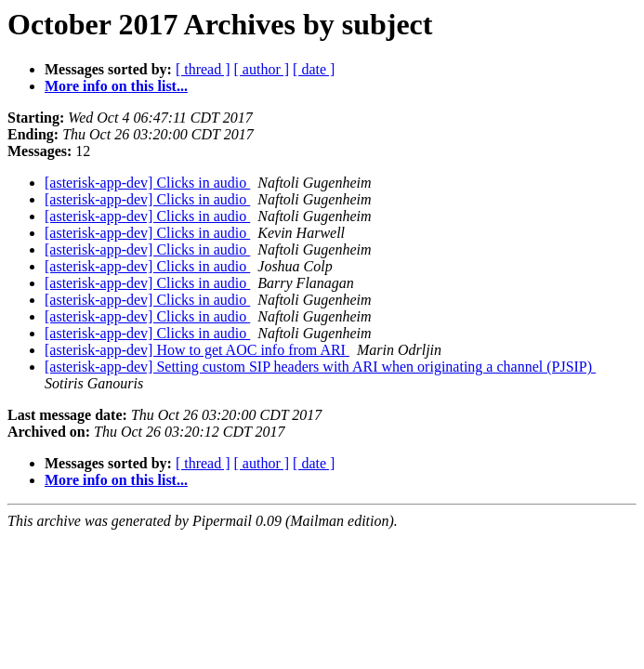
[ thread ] (203, 69)
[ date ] (314, 69)
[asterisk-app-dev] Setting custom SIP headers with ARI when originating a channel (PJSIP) (320, 367)
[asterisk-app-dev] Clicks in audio (147, 183)
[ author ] (262, 69)
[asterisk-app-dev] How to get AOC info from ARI (197, 350)
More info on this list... (116, 86)
